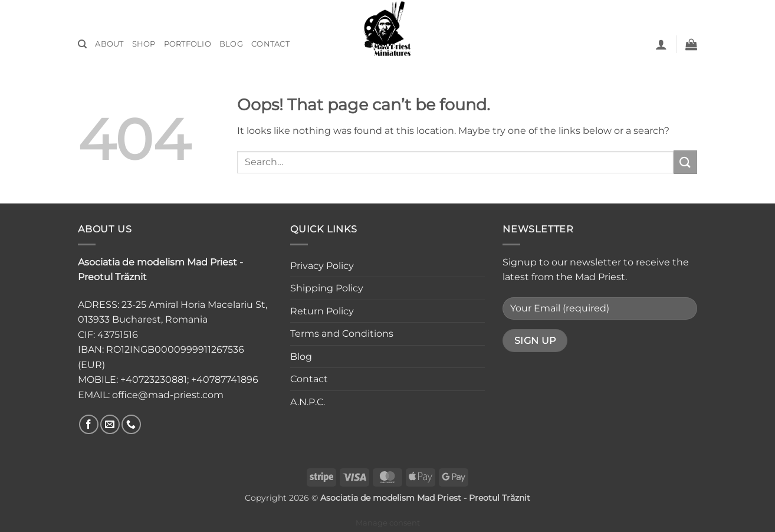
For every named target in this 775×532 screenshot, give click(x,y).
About (109, 44)
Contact (270, 44)
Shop (144, 44)
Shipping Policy (327, 288)
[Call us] (131, 424)
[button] (661, 44)
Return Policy (322, 311)
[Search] (82, 44)
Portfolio (188, 44)
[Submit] (685, 162)
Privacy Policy (322, 266)
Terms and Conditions (342, 334)
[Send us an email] (110, 424)
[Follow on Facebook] (89, 424)
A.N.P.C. (308, 402)
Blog (231, 44)
